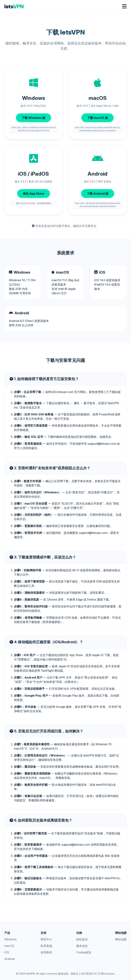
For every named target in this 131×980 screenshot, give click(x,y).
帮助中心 (46, 939)
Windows (10, 939)
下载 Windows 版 (33, 118)
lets (14, 6)
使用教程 (46, 952)
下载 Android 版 (98, 194)
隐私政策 (82, 939)
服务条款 (82, 946)
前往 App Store (34, 194)
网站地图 (121, 939)
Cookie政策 (84, 952)
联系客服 (46, 946)
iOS (7, 952)
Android (9, 959)
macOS (9, 946)
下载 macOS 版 (98, 118)
